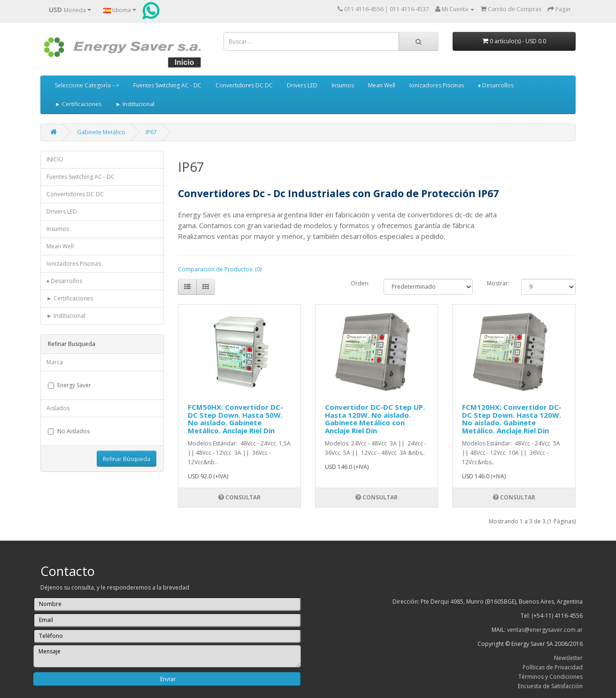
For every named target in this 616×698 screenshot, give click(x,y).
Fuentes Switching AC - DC (167, 85)
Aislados (58, 408)
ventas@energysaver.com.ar (545, 630)
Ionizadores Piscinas (437, 85)
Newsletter (568, 658)
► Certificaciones (78, 104)
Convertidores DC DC (244, 85)
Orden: (360, 283)
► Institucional (135, 104)
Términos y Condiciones (551, 677)
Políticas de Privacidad (553, 667)
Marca (55, 362)
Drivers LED (302, 85)
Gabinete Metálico (101, 132)
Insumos (343, 85)
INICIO (55, 159)
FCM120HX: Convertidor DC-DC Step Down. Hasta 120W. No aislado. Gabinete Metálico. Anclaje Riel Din (512, 419)
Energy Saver (69, 385)
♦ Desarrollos (496, 85)
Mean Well (382, 85)
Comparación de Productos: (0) (220, 269)
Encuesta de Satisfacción (550, 686)
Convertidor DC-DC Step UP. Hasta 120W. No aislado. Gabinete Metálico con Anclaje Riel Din (375, 419)
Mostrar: (497, 283)
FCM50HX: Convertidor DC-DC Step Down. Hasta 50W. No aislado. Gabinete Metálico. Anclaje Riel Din (235, 419)
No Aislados (69, 431)
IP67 (151, 132)
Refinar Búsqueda (127, 459)
